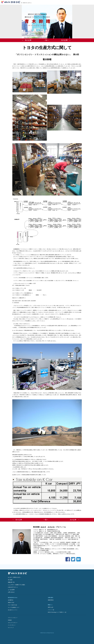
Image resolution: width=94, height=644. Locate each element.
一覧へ (46, 40)
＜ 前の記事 (27, 40)
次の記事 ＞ (66, 40)
